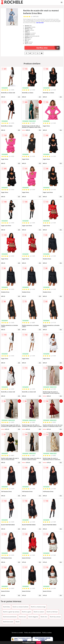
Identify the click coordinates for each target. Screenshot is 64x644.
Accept (39, 643)
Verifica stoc (48, 48)
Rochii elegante (33, 617)
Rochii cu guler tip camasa (11, 612)
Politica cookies (47, 633)
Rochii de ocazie (8, 622)
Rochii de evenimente (10, 617)
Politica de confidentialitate (33, 633)
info (19, 97)
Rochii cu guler (27, 612)
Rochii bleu (7, 607)
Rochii (18, 622)
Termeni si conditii (17, 633)
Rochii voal (22, 617)
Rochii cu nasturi (39, 612)
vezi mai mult (40, 23)
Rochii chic (44, 617)
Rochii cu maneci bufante (20, 607)
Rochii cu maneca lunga (38, 607)
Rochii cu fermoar (52, 612)
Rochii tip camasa (55, 617)
